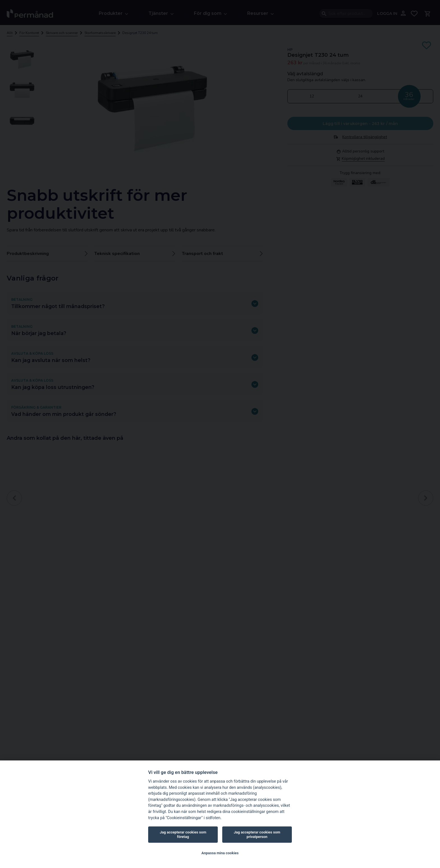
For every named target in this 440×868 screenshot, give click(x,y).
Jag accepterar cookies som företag (183, 834)
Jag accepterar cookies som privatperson (257, 834)
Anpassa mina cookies (220, 853)
